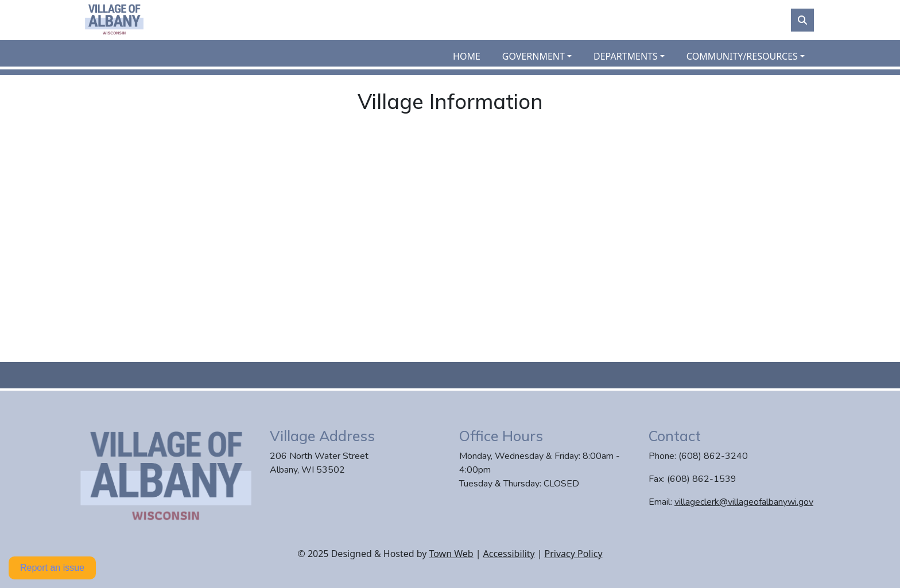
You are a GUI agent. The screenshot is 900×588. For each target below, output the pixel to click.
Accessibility (509, 554)
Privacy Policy (574, 554)
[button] (543, 56)
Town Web (451, 554)
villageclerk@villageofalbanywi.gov (744, 502)
